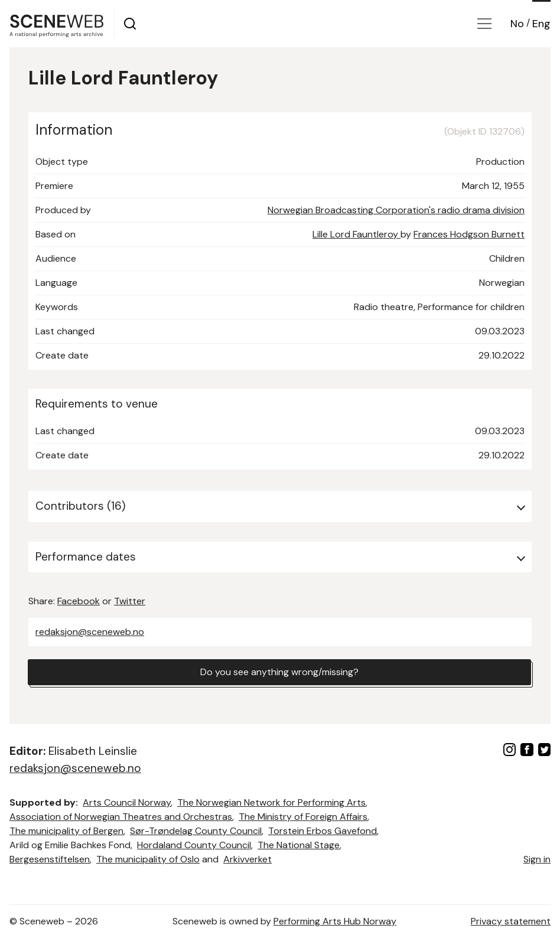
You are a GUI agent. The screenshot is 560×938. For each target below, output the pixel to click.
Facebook (79, 601)
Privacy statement (511, 921)
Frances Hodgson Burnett (469, 234)
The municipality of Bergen (66, 831)
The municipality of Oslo (148, 859)
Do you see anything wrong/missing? (279, 672)
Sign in (537, 859)
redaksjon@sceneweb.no (90, 632)
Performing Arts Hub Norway (335, 921)
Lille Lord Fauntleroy (356, 234)
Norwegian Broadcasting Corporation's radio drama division (396, 210)
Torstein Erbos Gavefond (323, 831)
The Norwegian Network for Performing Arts (271, 802)
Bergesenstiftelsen (50, 859)
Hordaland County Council (194, 845)
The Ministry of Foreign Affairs (303, 817)
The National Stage (299, 845)
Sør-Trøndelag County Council (196, 831)
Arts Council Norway (127, 802)
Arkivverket (248, 859)
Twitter (130, 601)
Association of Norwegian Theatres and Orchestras (121, 817)
